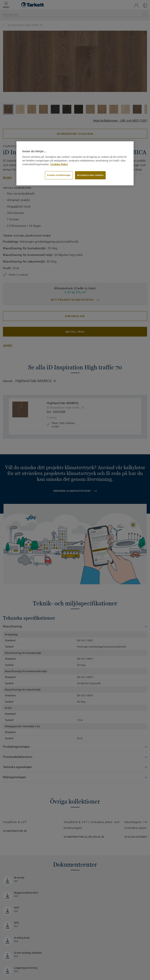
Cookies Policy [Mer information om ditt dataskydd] (59, 164)
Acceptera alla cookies (90, 175)
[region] (75, 163)
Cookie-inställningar (59, 175)
